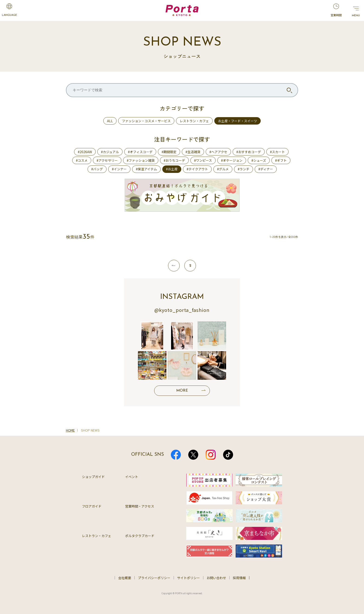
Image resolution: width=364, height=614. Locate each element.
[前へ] (174, 266)
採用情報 (239, 578)
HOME (70, 430)
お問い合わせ (216, 578)
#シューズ (259, 160)
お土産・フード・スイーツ (237, 121)
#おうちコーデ (174, 160)
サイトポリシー (188, 578)
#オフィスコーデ (140, 152)
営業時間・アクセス (140, 506)
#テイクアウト (197, 169)
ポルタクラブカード (140, 536)
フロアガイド (92, 506)
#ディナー (266, 169)
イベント (132, 477)
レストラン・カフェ (194, 121)
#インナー (119, 169)
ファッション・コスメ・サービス (146, 121)
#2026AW (85, 152)
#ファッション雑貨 (141, 160)
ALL (110, 121)
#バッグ (97, 169)
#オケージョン (232, 160)
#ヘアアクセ (218, 152)
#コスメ (82, 160)
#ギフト (281, 160)
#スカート (277, 152)
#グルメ (223, 169)
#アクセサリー (107, 160)
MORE (182, 391)
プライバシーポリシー (154, 578)
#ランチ (244, 169)
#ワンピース (203, 160)
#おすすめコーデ (249, 152)
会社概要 (125, 578)
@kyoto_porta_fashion (182, 310)
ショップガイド (93, 477)
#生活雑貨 (193, 152)
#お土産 (172, 169)
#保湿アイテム (146, 169)
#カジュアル (110, 152)
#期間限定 (169, 152)
